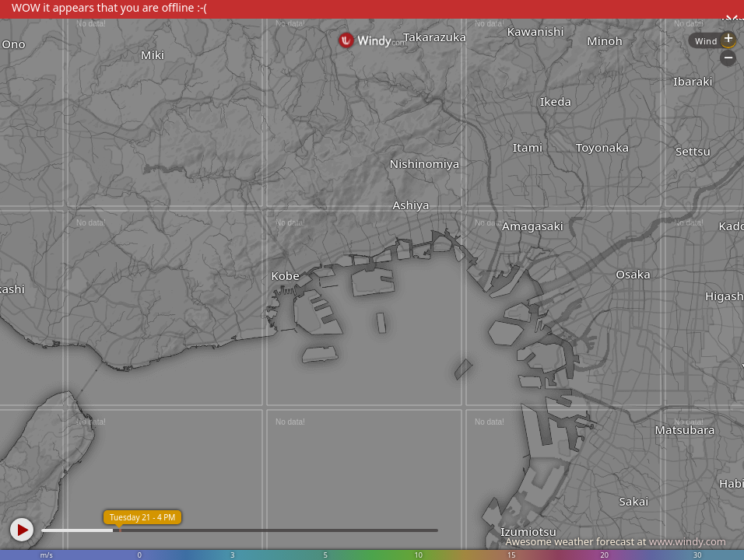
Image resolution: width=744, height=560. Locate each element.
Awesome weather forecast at (616, 541)
